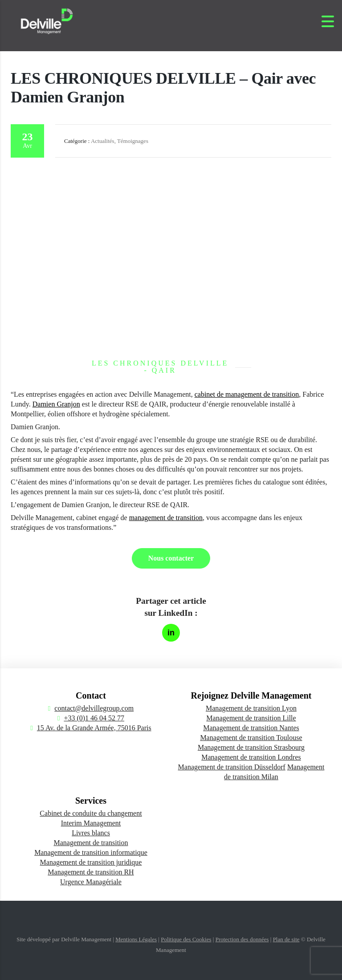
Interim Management (91, 823)
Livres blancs (91, 833)
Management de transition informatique (91, 852)
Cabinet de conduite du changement (91, 813)
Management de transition (91, 843)
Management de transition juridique (91, 862)
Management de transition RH (91, 872)
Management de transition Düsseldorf (232, 767)
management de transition (166, 518)
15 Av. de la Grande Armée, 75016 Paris (94, 728)
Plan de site (286, 939)
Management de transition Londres (251, 757)
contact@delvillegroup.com (94, 708)
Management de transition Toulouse (251, 738)
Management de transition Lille (251, 718)
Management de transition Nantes (251, 728)
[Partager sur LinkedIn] (171, 633)
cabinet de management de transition (247, 394)
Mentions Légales (136, 939)
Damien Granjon (56, 404)
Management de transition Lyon (251, 708)
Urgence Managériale (91, 882)
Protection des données (242, 939)
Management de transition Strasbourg (251, 747)
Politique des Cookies (186, 939)
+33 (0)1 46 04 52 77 (94, 718)
